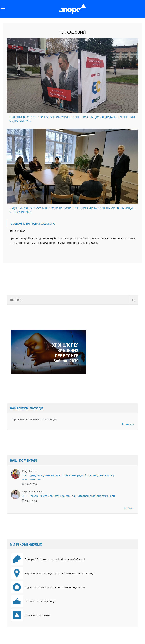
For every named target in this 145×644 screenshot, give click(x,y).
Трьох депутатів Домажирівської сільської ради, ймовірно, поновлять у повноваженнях (68, 477)
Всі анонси (128, 424)
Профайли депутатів (31, 615)
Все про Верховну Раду (33, 601)
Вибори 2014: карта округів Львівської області (48, 559)
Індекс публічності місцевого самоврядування (48, 587)
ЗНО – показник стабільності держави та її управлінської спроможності (69, 496)
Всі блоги (129, 508)
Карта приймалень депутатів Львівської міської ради (52, 573)
